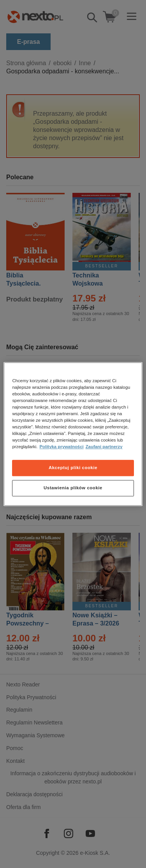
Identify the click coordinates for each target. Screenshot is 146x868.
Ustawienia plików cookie (73, 488)
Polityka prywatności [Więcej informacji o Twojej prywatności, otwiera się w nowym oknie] (62, 447)
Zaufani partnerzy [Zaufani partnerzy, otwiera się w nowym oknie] (104, 447)
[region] (73, 434)
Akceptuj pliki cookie (73, 468)
